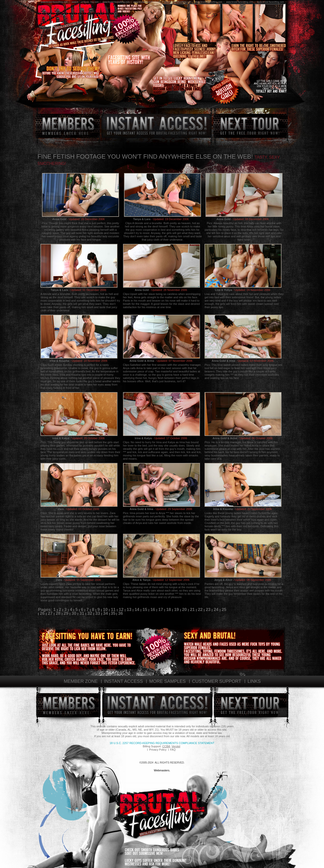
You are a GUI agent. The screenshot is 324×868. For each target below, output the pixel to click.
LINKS (254, 681)
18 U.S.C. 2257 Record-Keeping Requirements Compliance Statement (162, 743)
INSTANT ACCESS (123, 681)
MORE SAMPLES (167, 681)
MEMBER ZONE (81, 681)
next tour (251, 126)
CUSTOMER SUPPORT (217, 681)
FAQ (173, 750)
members (68, 126)
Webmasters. (162, 770)
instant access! (157, 126)
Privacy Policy (158, 750)
